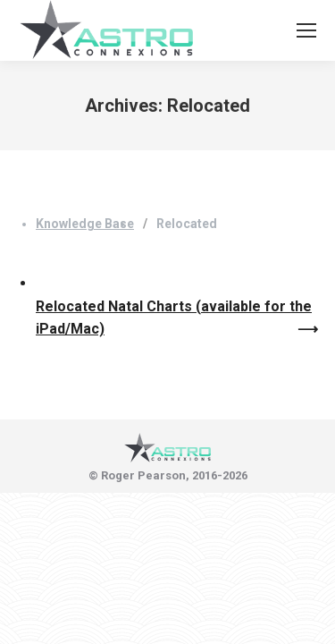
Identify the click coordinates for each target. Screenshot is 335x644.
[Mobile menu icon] (306, 30)
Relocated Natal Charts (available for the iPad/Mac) (174, 318)
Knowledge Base (85, 224)
